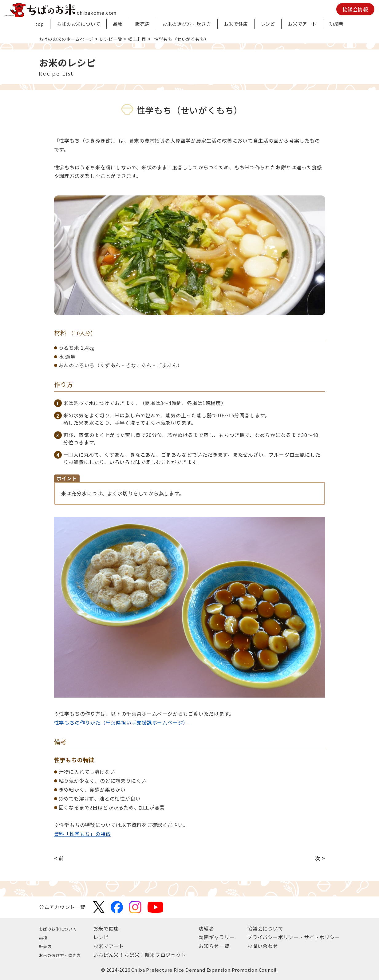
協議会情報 (355, 9)
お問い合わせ (263, 946)
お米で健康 (236, 24)
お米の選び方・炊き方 (187, 24)
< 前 (59, 858)
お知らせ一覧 (217, 946)
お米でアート (302, 24)
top (40, 24)
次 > (320, 858)
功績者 (336, 24)
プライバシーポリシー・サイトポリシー (294, 937)
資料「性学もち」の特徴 (83, 834)
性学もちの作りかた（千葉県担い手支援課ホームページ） (121, 722)
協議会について (265, 928)
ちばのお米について (78, 24)
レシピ (268, 24)
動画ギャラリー (220, 937)
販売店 (142, 24)
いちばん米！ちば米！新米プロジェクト (146, 955)
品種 (118, 24)
